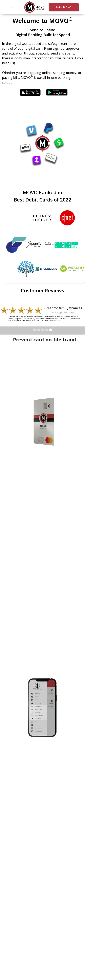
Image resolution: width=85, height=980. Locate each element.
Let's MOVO (64, 7)
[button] (13, 7)
